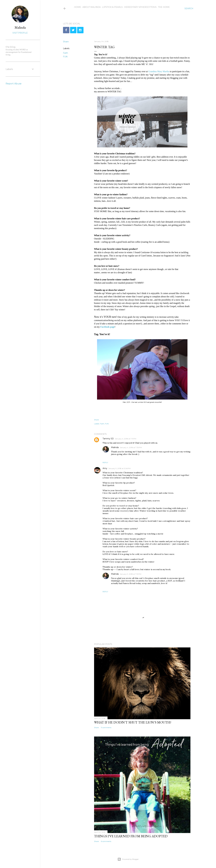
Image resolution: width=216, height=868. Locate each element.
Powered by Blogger (128, 859)
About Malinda (91, 7)
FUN (65, 57)
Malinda (115, 447)
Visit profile (20, 33)
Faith (65, 53)
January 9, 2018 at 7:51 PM (131, 574)
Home (77, 7)
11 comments (106, 727)
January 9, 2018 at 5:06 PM (119, 468)
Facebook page (108, 327)
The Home (163, 7)
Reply (105, 462)
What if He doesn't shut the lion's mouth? (133, 722)
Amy (105, 468)
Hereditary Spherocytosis (139, 7)
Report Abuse (14, 84)
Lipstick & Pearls (111, 7)
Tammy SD (108, 439)
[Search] (189, 8)
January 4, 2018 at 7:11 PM (126, 439)
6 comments (106, 841)
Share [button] (66, 42)
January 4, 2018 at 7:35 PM (131, 447)
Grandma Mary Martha (159, 71)
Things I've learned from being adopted (131, 836)
